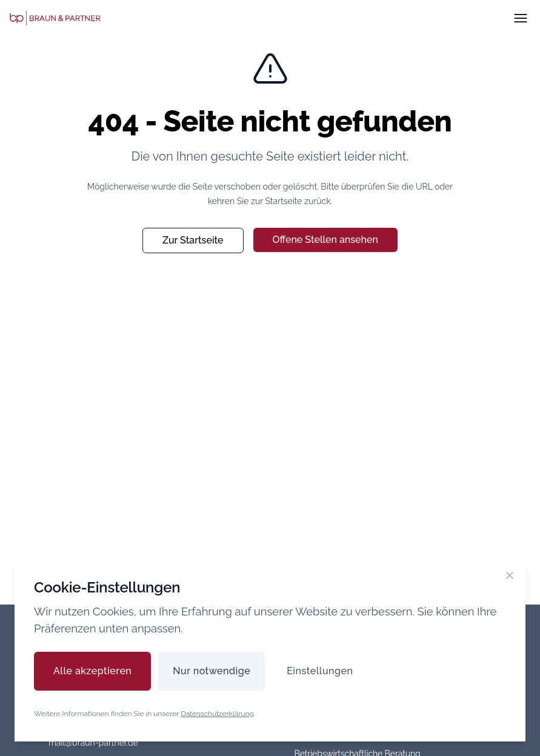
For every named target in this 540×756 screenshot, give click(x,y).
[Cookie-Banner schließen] (510, 575)
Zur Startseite (193, 240)
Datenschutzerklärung (217, 714)
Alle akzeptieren (92, 671)
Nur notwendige (212, 671)
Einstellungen (320, 671)
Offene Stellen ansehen (325, 240)
